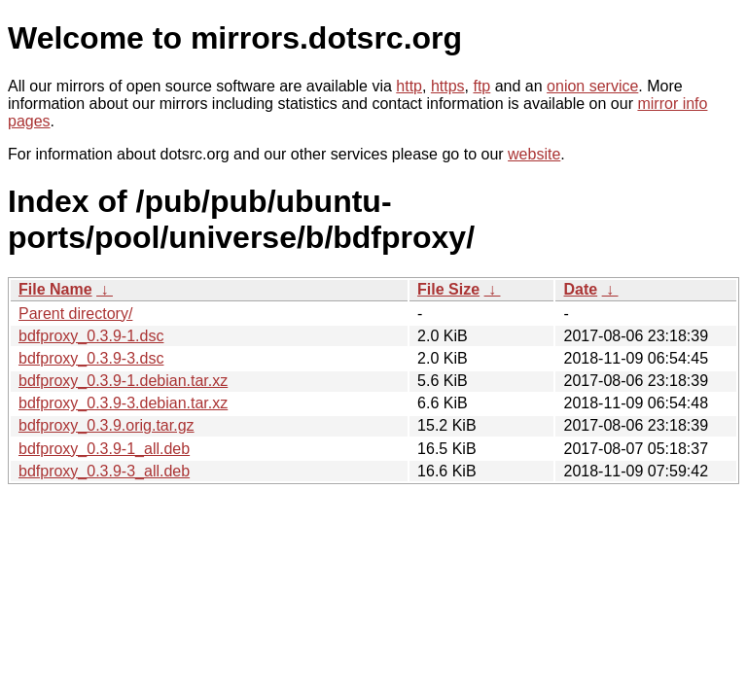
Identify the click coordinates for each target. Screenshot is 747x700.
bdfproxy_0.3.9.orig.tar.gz (107, 425)
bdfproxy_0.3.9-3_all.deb (104, 471)
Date (580, 289)
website (534, 154)
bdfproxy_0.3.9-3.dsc (91, 358)
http (409, 86)
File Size (448, 289)
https (448, 86)
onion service (592, 86)
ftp (481, 86)
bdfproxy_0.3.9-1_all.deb (104, 449)
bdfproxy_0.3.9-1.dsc (91, 336)
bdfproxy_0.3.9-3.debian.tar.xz (123, 403)
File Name (55, 289)
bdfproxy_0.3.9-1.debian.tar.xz (123, 381)
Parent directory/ (75, 314)
